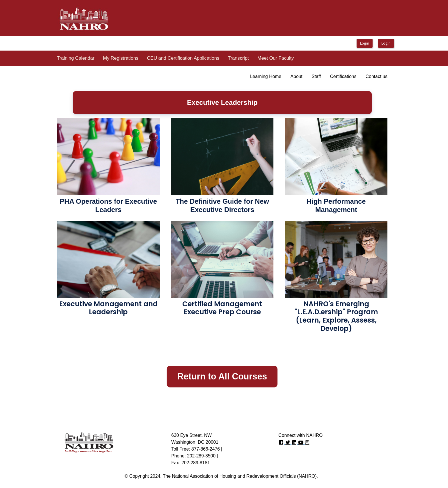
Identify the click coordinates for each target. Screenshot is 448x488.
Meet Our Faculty (276, 58)
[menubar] (175, 58)
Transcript (238, 58)
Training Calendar (76, 58)
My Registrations (121, 58)
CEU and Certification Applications (183, 58)
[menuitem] (76, 58)
